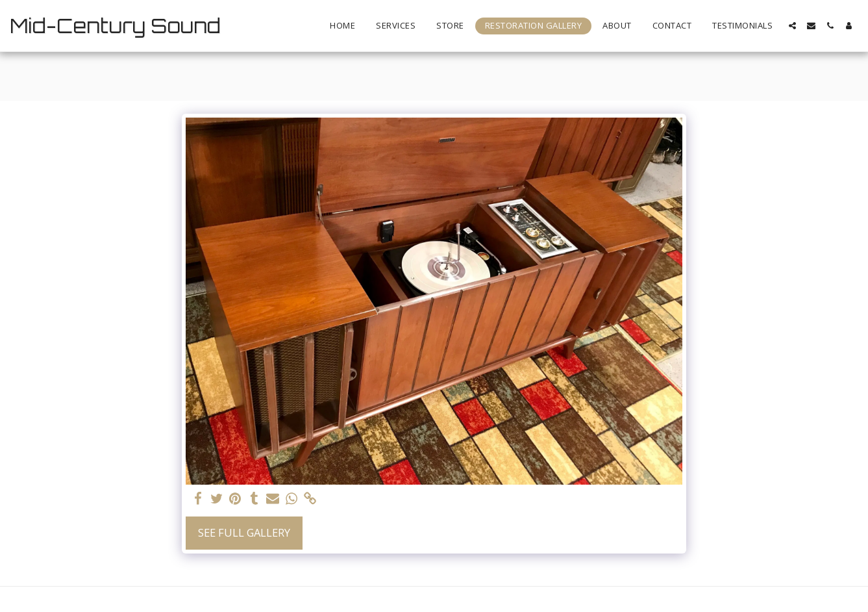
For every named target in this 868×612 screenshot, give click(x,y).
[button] (792, 26)
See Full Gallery (244, 532)
